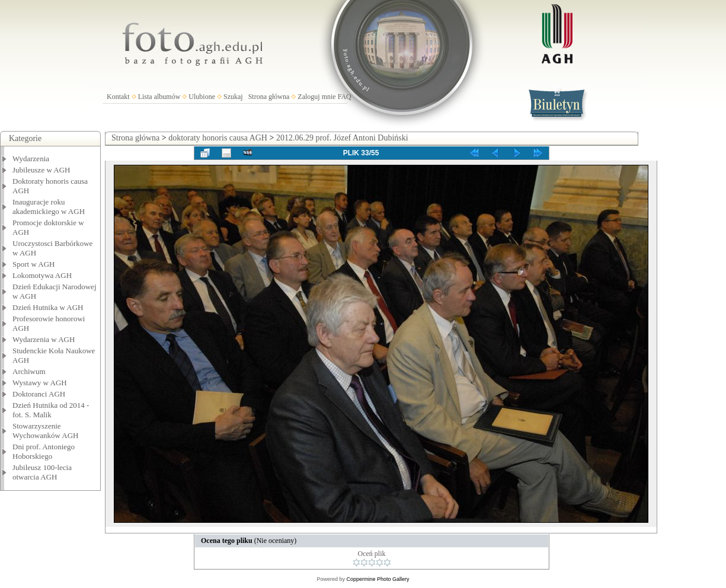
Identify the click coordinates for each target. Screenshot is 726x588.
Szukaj (233, 97)
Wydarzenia (31, 159)
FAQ (345, 97)
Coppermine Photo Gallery (378, 579)
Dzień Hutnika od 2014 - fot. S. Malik (51, 410)
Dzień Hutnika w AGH (48, 307)
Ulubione (202, 97)
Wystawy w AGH (40, 383)
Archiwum (29, 371)
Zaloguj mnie (316, 97)
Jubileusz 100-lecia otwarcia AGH (42, 472)
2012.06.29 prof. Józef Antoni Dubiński (342, 138)
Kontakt (118, 97)
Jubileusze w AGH (41, 170)
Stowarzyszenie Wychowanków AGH (46, 431)
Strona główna (269, 97)
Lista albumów (159, 97)
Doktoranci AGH (39, 394)
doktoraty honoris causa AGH (218, 138)
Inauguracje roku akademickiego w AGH (49, 207)
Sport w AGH (34, 264)
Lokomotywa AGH (42, 275)
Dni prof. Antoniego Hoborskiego (44, 451)
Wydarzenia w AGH (44, 339)
